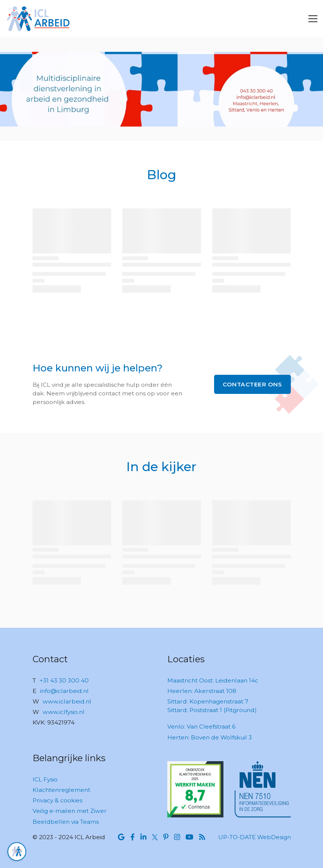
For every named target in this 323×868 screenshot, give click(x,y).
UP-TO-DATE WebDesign (255, 837)
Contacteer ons (252, 384)
